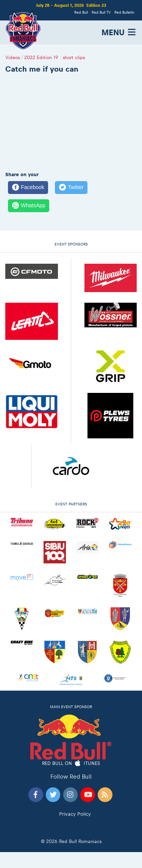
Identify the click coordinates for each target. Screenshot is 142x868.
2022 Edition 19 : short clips (55, 58)
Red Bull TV (101, 12)
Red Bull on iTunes (71, 764)
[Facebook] (28, 188)
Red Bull (81, 12)
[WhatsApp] (29, 206)
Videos (12, 58)
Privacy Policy (75, 814)
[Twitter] (71, 188)
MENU (119, 32)
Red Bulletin (124, 12)
